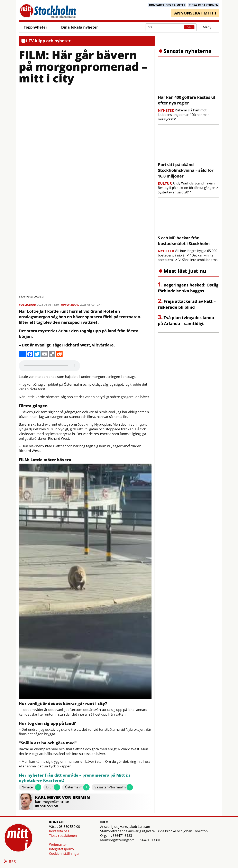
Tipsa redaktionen (63, 836)
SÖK (189, 27)
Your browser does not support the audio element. (49, 366)
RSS (9, 862)
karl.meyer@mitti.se (52, 802)
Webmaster (58, 845)
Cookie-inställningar (64, 854)
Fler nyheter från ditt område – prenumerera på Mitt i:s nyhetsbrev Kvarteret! (75, 778)
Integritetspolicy (62, 849)
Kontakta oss (59, 831)
